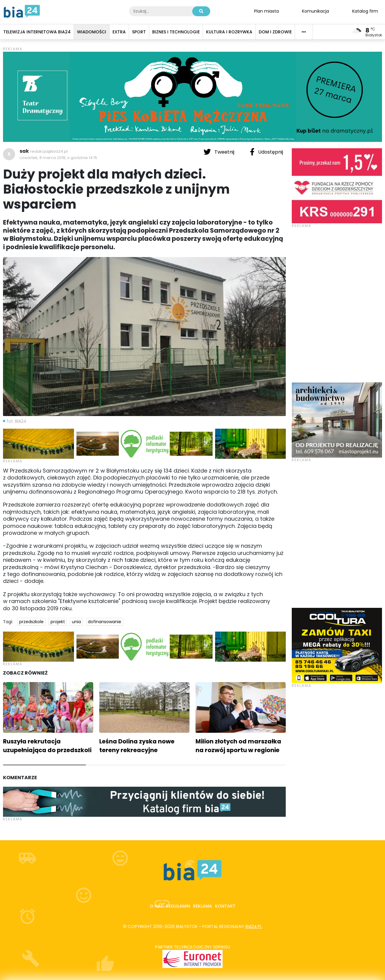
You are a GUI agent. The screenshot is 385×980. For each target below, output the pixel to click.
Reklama (203, 906)
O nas (156, 906)
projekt (58, 622)
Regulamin (178, 906)
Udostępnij (266, 152)
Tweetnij (220, 152)
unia (76, 622)
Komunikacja (316, 11)
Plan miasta (266, 11)
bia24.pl (254, 926)
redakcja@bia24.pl (49, 151)
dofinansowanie (105, 622)
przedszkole (31, 622)
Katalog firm (365, 11)
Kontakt (225, 906)
